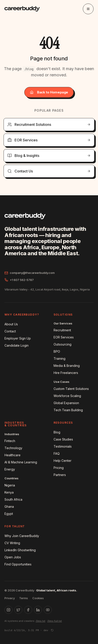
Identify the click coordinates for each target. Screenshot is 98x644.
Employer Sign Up (18, 338)
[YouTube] (48, 610)
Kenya (9, 492)
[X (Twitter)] (18, 610)
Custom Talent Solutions (71, 389)
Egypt (9, 514)
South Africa (13, 499)
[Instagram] (8, 610)
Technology (13, 448)
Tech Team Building (68, 410)
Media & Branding (67, 366)
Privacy (10, 598)
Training (59, 359)
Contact (10, 331)
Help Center (63, 461)
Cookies (38, 598)
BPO (57, 351)
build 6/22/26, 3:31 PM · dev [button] (26, 630)
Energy (10, 469)
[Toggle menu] (88, 9)
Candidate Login (17, 345)
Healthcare (13, 455)
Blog (57, 432)
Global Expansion (66, 403)
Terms (24, 598)
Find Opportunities (18, 564)
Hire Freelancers (66, 373)
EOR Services (64, 337)
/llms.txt (41, 621)
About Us (11, 324)
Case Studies (63, 439)
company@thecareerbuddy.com (30, 273)
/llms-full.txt (55, 621)
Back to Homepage (49, 92)
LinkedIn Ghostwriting (20, 550)
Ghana (9, 507)
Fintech (10, 441)
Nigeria (10, 485)
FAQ (57, 453)
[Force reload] (52, 630)
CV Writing (12, 543)
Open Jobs (13, 557)
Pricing (59, 468)
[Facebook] (28, 610)
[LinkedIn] (38, 610)
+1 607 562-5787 (19, 280)
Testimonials (63, 446)
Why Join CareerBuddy (22, 536)
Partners (60, 475)
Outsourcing (63, 344)
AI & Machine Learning (21, 462)
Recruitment (62, 330)
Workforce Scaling (67, 396)
